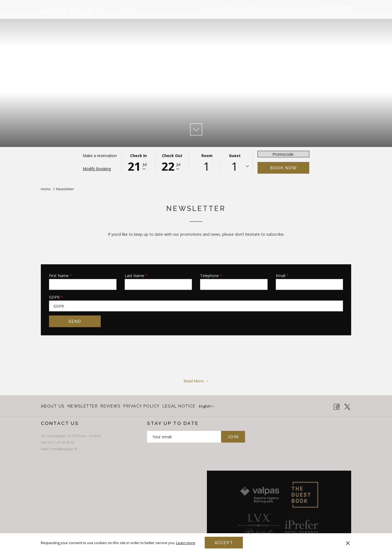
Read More (194, 381)
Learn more (186, 543)
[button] (138, 162)
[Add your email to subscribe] (184, 437)
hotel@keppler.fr (63, 449)
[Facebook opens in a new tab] (337, 406)
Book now (284, 168)
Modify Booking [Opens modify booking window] (97, 169)
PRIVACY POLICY (141, 406)
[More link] (345, 9)
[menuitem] (208, 9)
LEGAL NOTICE (179, 406)
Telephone (211, 276)
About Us (53, 406)
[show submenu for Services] (301, 9)
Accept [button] (224, 543)
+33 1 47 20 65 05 (61, 442)
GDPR (56, 297)
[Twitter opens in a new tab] (347, 406)
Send (75, 321)
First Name (60, 276)
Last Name (136, 276)
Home (46, 189)
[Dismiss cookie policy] (348, 542)
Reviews (111, 406)
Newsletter (83, 406)
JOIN (233, 437)
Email (282, 276)
